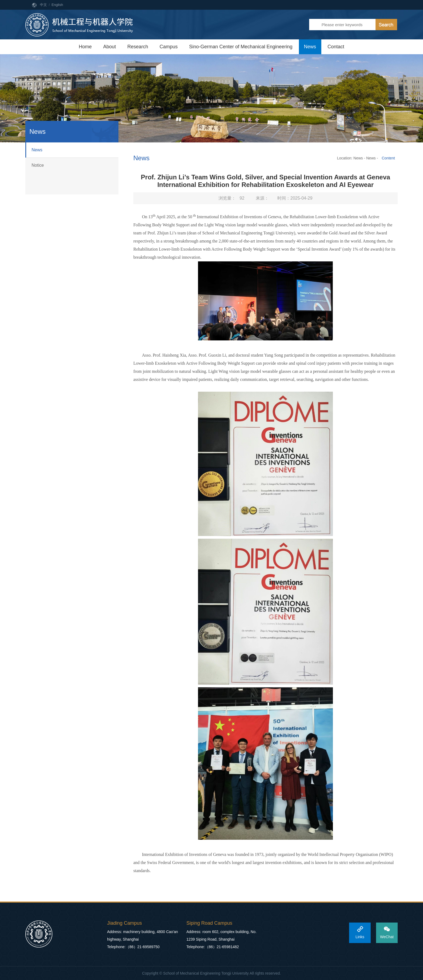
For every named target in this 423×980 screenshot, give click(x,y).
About (109, 47)
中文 (43, 5)
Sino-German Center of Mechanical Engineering (241, 47)
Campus (168, 47)
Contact (336, 47)
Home (85, 47)
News (310, 47)
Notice (38, 165)
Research (138, 47)
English (57, 5)
